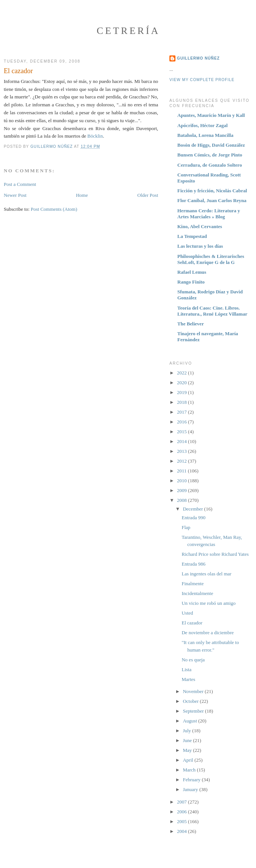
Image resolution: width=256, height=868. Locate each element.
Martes (188, 679)
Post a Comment (20, 184)
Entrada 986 (193, 564)
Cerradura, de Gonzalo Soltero (210, 165)
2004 (182, 831)
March (190, 770)
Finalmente (193, 584)
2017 (182, 412)
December (194, 509)
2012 (182, 461)
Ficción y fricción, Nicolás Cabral (212, 191)
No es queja (193, 660)
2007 (182, 802)
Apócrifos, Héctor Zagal (203, 125)
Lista (186, 669)
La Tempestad (192, 236)
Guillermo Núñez (198, 58)
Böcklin (95, 136)
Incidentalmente (197, 593)
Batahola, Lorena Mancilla (205, 135)
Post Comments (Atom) (54, 209)
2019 (182, 392)
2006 (182, 812)
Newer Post (15, 195)
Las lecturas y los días (200, 246)
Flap (186, 527)
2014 (182, 441)
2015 (182, 432)
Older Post (148, 195)
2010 (182, 481)
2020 (182, 383)
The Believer (190, 324)
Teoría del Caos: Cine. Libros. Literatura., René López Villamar (212, 311)
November (194, 691)
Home (82, 195)
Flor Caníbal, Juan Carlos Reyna (212, 200)
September (194, 711)
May (188, 750)
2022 (182, 373)
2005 (182, 821)
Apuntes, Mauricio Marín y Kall (211, 115)
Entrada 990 (193, 518)
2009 (182, 490)
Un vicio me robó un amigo (208, 603)
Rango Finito (191, 282)
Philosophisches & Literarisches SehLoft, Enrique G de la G (211, 259)
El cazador (192, 623)
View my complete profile (202, 80)
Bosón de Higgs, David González (211, 145)
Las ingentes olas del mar (206, 574)
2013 (182, 451)
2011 (182, 471)
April (189, 760)
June (188, 740)
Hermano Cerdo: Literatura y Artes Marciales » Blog (209, 214)
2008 (182, 500)
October (191, 701)
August (191, 721)
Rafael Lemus (192, 272)
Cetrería (129, 31)
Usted (187, 613)
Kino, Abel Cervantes (200, 226)
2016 (182, 422)
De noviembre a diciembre (207, 633)
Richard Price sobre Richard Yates (215, 554)
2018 (182, 402)
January (191, 789)
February (192, 780)
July (188, 731)
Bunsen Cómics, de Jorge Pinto (210, 155)
